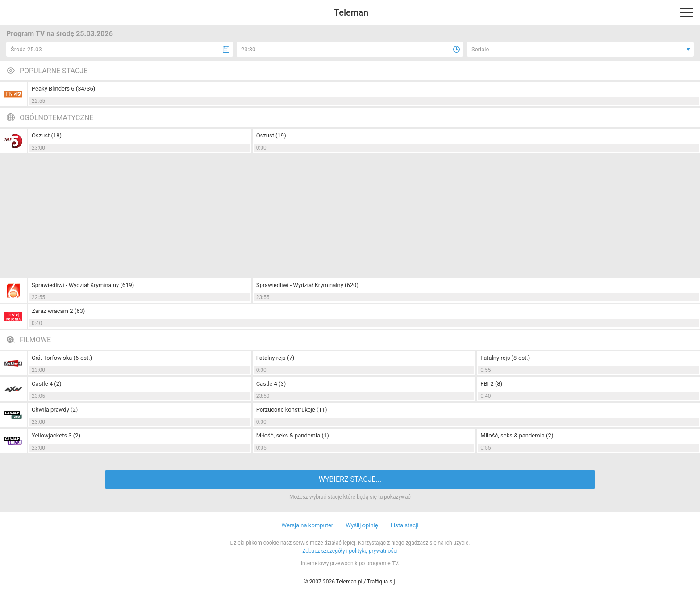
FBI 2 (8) (491, 384)
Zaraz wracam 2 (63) (58, 311)
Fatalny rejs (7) (275, 358)
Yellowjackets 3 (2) (56, 435)
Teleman (351, 12)
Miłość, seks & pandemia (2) (517, 435)
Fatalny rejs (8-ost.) (505, 358)
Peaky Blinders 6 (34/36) (63, 89)
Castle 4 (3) (271, 384)
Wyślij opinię (362, 525)
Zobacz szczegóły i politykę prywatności (350, 551)
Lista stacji (405, 525)
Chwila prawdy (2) (55, 410)
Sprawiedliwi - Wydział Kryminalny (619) (83, 285)
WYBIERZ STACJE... (350, 479)
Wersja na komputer (308, 525)
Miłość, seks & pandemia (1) (293, 435)
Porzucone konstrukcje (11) (292, 410)
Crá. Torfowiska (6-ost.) (62, 358)
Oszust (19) (271, 135)
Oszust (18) (47, 135)
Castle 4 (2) (47, 384)
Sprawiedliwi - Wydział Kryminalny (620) (307, 285)
